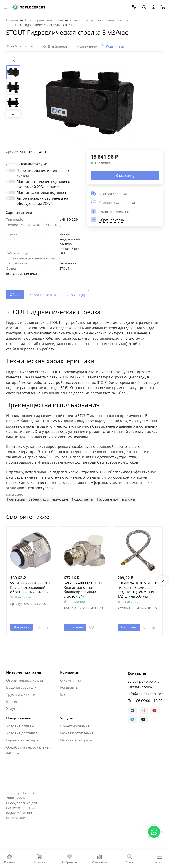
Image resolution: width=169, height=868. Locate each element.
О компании (71, 680)
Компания (70, 672)
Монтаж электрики (76, 740)
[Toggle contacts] (134, 7)
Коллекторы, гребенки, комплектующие (38, 499)
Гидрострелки (83, 499)
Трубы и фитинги (21, 694)
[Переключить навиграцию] (6, 7)
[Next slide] (13, 114)
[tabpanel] (84, 405)
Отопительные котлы (25, 680)
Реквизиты (69, 687)
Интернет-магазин (24, 672)
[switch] (11, 171)
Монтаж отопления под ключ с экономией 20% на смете (43, 184)
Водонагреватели (21, 687)
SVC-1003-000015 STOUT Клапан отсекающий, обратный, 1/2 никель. (30, 587)
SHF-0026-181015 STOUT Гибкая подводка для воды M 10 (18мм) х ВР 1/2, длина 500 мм (138, 590)
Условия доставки (22, 733)
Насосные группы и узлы (116, 499)
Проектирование (75, 726)
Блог (64, 694)
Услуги (12, 708)
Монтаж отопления (77, 733)
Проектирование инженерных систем (43, 173)
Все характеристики (21, 274)
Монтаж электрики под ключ (41, 193)
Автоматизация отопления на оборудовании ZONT (42, 201)
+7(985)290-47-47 (142, 682)
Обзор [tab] (15, 295)
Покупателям (18, 718)
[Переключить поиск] (144, 7)
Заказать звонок (140, 687)
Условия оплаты (20, 726)
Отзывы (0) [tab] (76, 295)
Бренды (13, 701)
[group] (90, 104)
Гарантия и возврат (23, 740)
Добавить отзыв (23, 46)
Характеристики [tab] (44, 295)
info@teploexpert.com (145, 694)
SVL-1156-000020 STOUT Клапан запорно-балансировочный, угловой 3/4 (84, 590)
